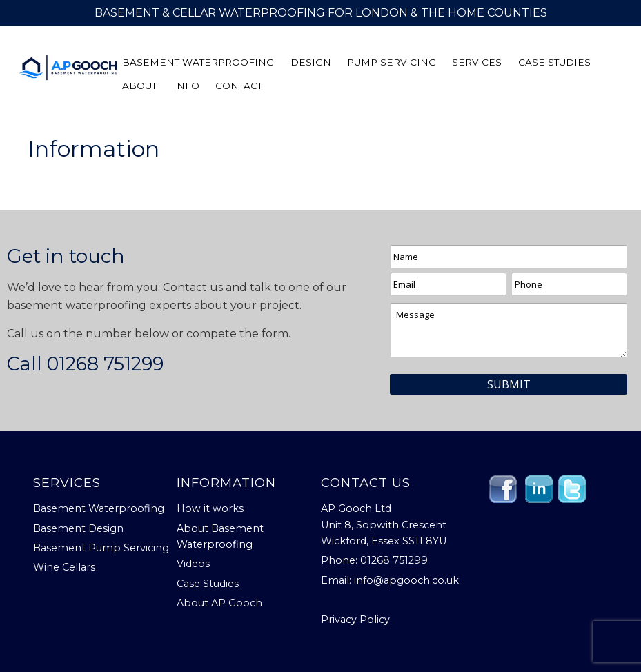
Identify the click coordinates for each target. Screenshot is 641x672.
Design (311, 63)
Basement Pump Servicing (101, 548)
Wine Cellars (64, 567)
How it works (210, 508)
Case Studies (554, 63)
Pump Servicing (392, 63)
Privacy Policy (355, 620)
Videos (193, 564)
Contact (239, 86)
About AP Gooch (219, 603)
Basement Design (78, 528)
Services (477, 63)
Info (186, 86)
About (139, 86)
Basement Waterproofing (198, 63)
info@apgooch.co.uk (406, 580)
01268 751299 (105, 364)
